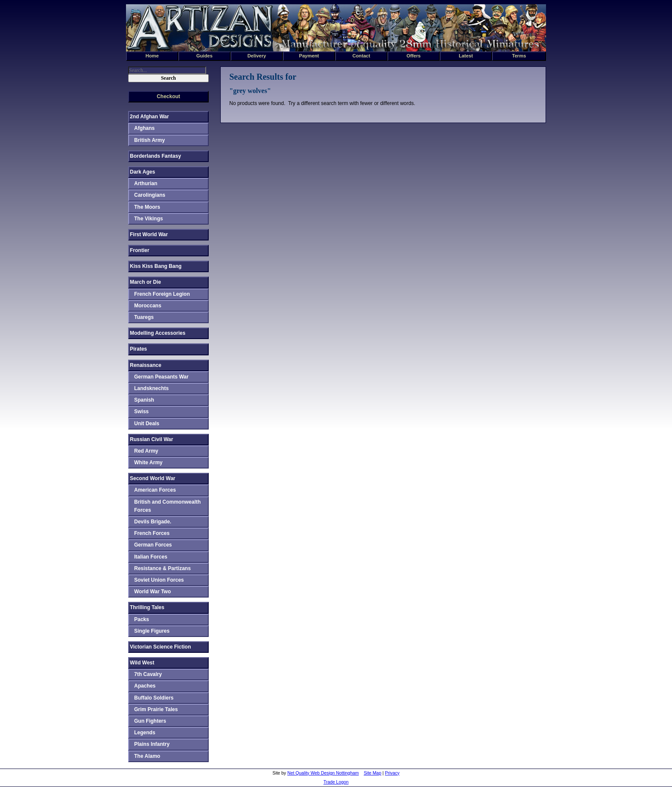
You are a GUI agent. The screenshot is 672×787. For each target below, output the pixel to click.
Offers (414, 56)
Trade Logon (336, 782)
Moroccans (148, 306)
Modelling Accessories (158, 333)
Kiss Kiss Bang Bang (156, 266)
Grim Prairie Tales (156, 709)
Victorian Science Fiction (160, 647)
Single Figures (152, 631)
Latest (466, 56)
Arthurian (146, 183)
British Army (150, 140)
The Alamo (147, 756)
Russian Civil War (151, 439)
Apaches (145, 686)
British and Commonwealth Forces (167, 506)
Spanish (144, 400)
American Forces (155, 490)
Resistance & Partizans (162, 568)
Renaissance (145, 365)
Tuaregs (144, 317)
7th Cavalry (148, 674)
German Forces (153, 545)
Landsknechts (151, 388)
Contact (361, 56)
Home (152, 56)
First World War (149, 234)
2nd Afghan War (149, 117)
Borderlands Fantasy (155, 156)
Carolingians (150, 195)
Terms (519, 56)
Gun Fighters (150, 721)
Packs (142, 619)
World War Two (153, 592)
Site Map (373, 773)
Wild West (142, 663)
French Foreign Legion (162, 294)
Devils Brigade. (153, 522)
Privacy (392, 773)
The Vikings (148, 219)
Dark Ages (142, 172)
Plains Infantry (152, 744)
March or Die (145, 282)
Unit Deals (147, 424)
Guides (204, 56)
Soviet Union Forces (159, 580)
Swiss (141, 412)
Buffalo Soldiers (154, 698)
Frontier (139, 250)
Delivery (257, 56)
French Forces (152, 533)
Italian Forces (151, 557)
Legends (145, 733)
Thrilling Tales (147, 607)
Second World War (153, 478)
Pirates (138, 349)
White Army (148, 463)
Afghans (144, 128)
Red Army (146, 451)
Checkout (169, 96)
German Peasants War (161, 377)
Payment (309, 56)
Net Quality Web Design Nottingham (323, 773)
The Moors (147, 207)
